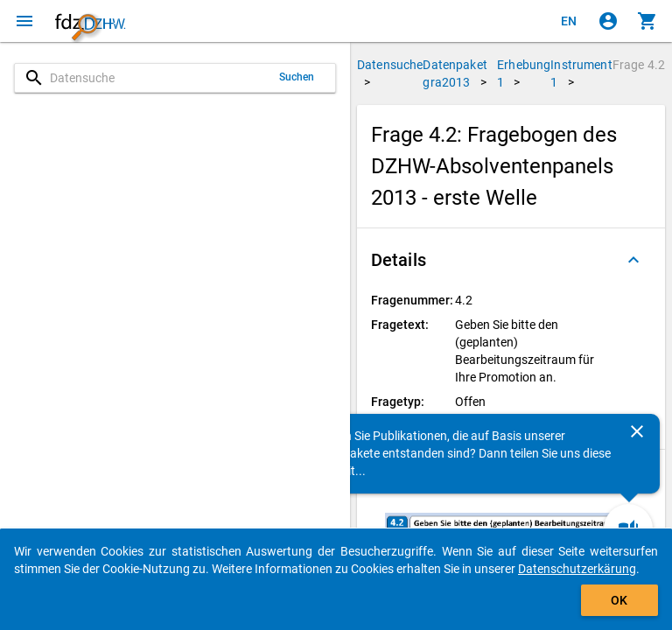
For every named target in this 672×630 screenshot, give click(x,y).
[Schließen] (637, 431)
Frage (639, 65)
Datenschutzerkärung (577, 569)
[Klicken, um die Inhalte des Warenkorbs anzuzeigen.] (647, 21)
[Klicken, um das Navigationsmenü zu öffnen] (24, 21)
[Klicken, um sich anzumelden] (608, 21)
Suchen (297, 77)
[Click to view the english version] (569, 21)
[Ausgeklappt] (633, 260)
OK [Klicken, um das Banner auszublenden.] (619, 600)
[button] (511, 260)
